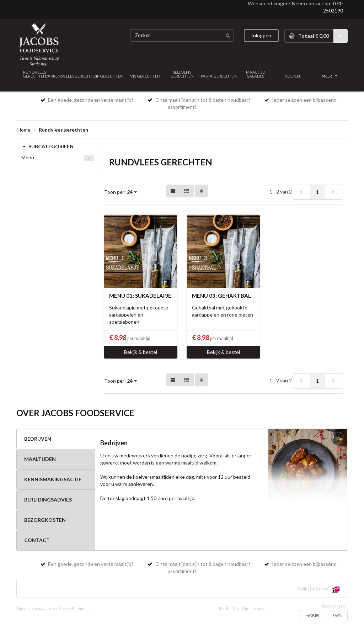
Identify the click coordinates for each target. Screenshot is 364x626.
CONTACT (37, 540)
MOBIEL (313, 616)
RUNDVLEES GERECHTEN (34, 74)
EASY (337, 616)
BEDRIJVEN (38, 439)
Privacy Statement (73, 609)
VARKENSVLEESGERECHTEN (71, 76)
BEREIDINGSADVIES (48, 500)
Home (24, 130)
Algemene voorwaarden (37, 609)
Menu (28, 157)
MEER (330, 76)
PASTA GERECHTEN (219, 76)
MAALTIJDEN (40, 459)
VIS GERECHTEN (145, 76)
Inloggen (261, 35)
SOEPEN (293, 76)
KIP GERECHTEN (108, 76)
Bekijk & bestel (141, 352)
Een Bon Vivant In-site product (244, 609)
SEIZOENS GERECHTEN (182, 74)
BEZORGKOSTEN (45, 520)
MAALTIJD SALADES (256, 74)
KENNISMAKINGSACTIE (53, 479)
